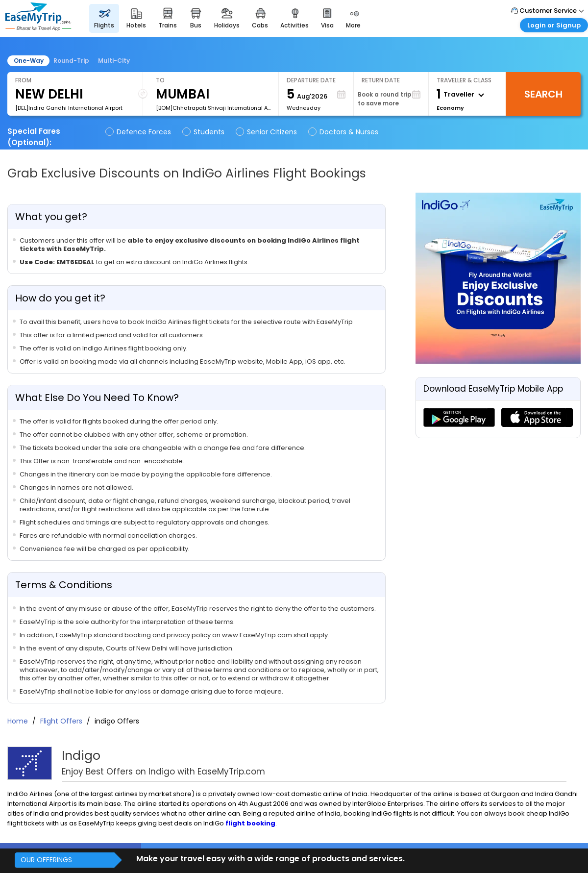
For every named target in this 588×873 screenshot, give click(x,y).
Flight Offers (62, 721)
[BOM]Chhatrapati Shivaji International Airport (213, 108)
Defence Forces (139, 132)
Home (18, 721)
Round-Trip (71, 61)
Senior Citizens (267, 132)
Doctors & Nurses (344, 132)
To (160, 80)
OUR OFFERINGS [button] (46, 860)
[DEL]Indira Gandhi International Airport (69, 108)
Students (204, 132)
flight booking (250, 823)
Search (543, 94)
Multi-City (114, 61)
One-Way (29, 61)
